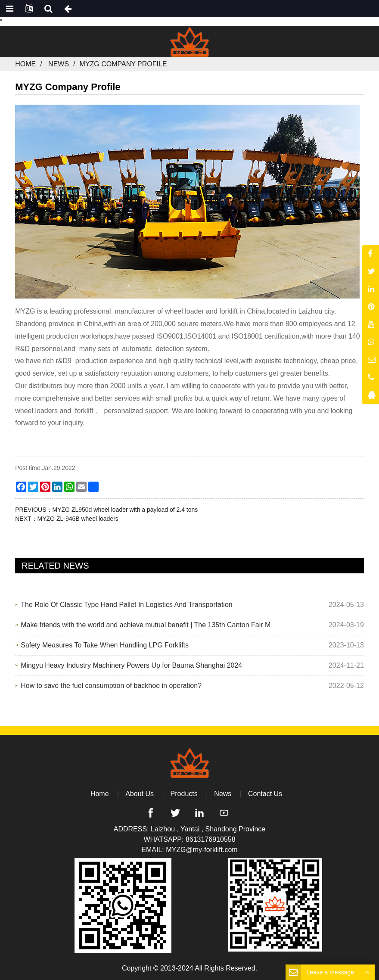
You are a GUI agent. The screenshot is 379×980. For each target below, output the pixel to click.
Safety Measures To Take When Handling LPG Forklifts (105, 645)
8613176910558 (211, 839)
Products (184, 794)
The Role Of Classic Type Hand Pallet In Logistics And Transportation (127, 605)
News (59, 64)
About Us (140, 794)
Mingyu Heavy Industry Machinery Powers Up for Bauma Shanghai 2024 (131, 665)
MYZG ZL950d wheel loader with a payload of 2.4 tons (125, 510)
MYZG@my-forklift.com (202, 850)
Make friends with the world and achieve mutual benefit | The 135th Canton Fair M (146, 625)
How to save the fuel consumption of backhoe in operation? (111, 686)
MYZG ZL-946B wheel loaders (78, 519)
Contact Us (265, 794)
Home (25, 64)
